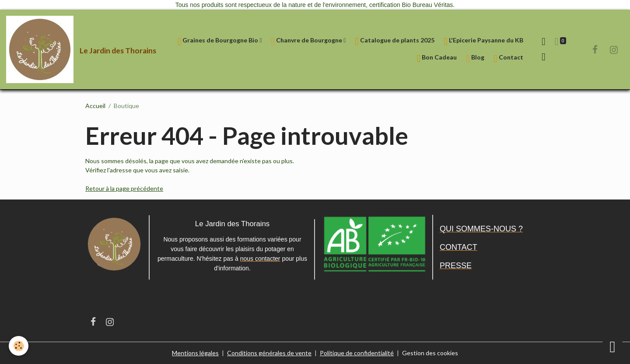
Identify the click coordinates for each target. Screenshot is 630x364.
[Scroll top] (612, 346)
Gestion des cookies (430, 353)
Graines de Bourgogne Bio (219, 41)
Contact (508, 58)
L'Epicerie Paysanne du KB (483, 41)
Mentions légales (195, 353)
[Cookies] (19, 346)
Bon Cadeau (437, 58)
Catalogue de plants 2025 (395, 41)
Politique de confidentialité (357, 353)
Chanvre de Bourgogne (308, 41)
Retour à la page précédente (124, 188)
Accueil (95, 106)
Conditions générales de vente (269, 353)
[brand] (71, 49)
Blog (475, 58)
